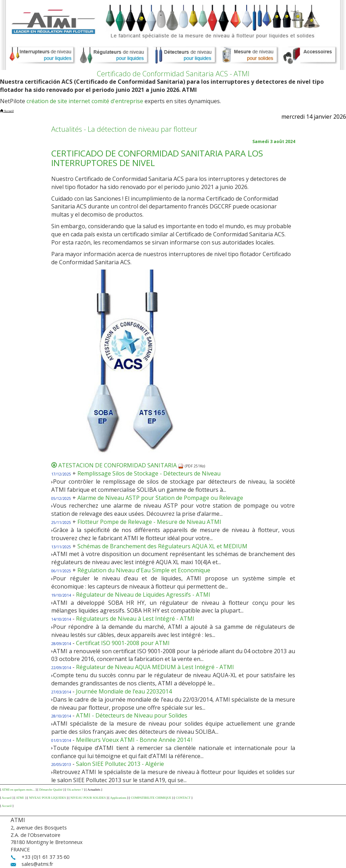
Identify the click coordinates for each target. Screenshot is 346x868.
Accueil (7, 798)
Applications (118, 798)
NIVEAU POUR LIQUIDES (48, 798)
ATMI (20, 798)
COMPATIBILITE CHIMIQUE (151, 798)
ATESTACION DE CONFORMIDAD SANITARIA (121, 465)
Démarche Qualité (51, 790)
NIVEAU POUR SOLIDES (88, 798)
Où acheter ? (75, 790)
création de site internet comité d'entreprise (85, 101)
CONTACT (183, 798)
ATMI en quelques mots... (18, 790)
